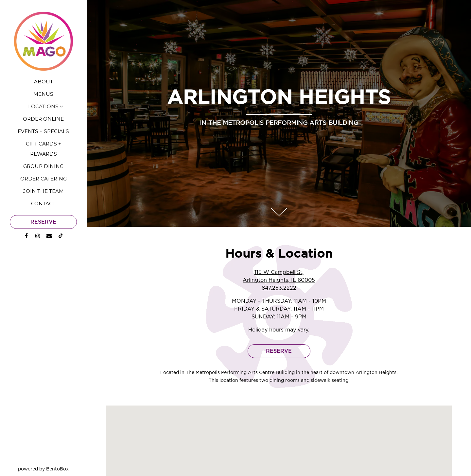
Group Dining (43, 166)
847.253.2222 (279, 269)
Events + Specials (43, 131)
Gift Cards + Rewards (44, 149)
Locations (43, 106)
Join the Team (44, 191)
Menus (43, 94)
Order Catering (44, 179)
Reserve (43, 222)
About (44, 82)
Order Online (43, 119)
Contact (43, 204)
